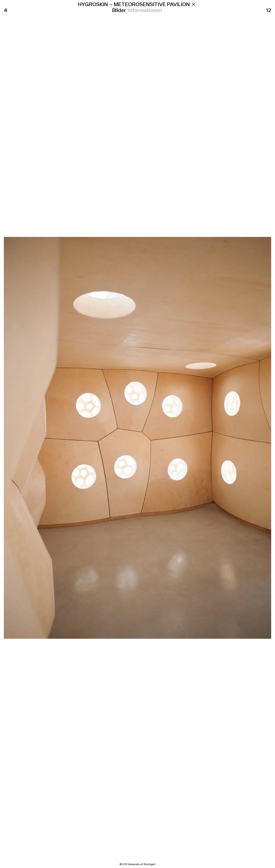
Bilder (119, 10)
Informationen (145, 10)
